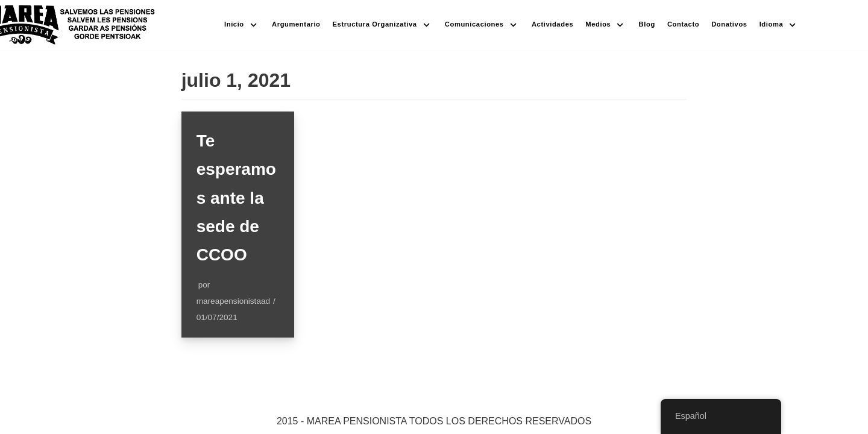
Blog (647, 24)
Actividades (552, 24)
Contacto (683, 24)
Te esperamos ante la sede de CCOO (236, 198)
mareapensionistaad (233, 301)
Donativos (729, 24)
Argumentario (296, 24)
